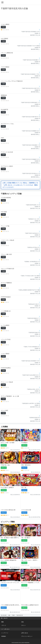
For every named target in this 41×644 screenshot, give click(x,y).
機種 (2, 622)
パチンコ (4, 625)
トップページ (5, 633)
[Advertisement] (21, 16)
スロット (23, 625)
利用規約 (4, 636)
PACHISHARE (4, 615)
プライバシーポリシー (27, 636)
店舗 (9, 615)
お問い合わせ (25, 633)
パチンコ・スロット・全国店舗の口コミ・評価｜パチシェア (21, 2)
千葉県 (13, 615)
